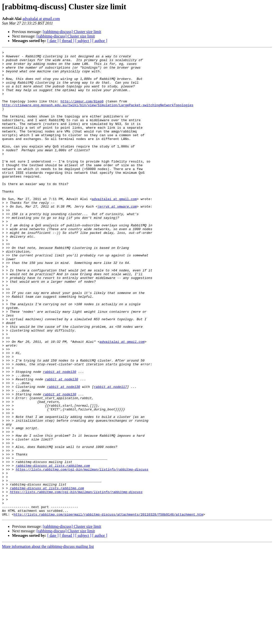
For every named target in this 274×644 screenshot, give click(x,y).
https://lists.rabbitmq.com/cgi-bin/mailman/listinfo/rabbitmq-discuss (82, 553)
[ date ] (53, 41)
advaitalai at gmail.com (41, 19)
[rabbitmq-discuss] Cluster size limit (72, 32)
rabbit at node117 (110, 454)
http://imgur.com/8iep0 (82, 112)
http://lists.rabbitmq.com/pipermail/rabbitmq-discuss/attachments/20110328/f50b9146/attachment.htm (108, 607)
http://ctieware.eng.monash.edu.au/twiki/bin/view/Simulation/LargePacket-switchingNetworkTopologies (98, 116)
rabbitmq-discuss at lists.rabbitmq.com (53, 549)
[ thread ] (67, 41)
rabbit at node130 (60, 436)
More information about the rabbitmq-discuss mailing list (48, 640)
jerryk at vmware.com (117, 238)
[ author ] (100, 41)
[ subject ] (83, 41)
